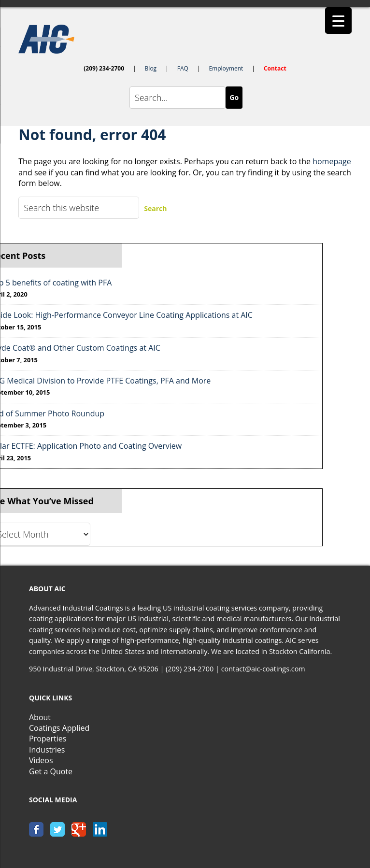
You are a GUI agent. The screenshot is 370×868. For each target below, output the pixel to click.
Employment (226, 68)
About (40, 717)
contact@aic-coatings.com (263, 669)
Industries (47, 750)
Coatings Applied (59, 728)
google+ (79, 829)
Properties (48, 739)
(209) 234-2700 (104, 68)
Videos (41, 760)
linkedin (100, 829)
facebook (36, 829)
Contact (275, 68)
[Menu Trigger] (338, 21)
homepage (332, 161)
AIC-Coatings (185, 39)
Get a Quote (51, 771)
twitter (57, 829)
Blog (151, 68)
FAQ (183, 68)
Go (234, 97)
